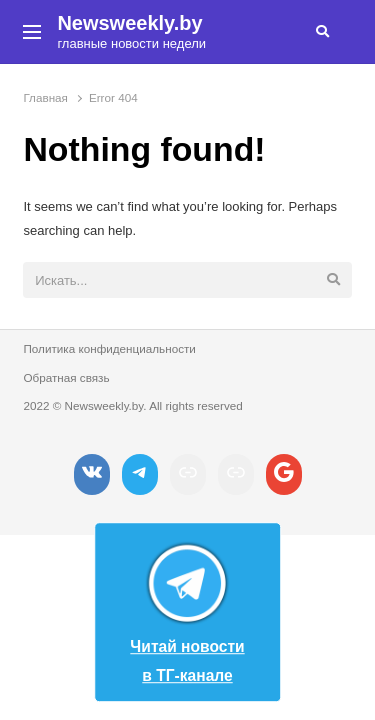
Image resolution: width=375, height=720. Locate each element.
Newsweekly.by (129, 23)
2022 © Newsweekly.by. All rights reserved (132, 405)
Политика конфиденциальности (109, 348)
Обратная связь (66, 377)
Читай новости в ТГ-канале (187, 608)
